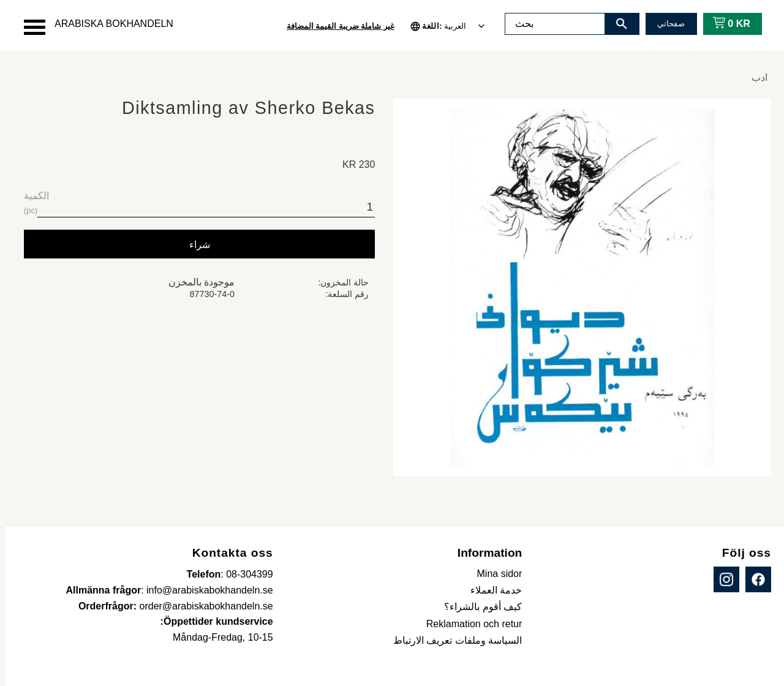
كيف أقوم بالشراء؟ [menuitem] (477, 607)
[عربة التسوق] (724, 24)
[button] (29, 27)
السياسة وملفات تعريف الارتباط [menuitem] (452, 640)
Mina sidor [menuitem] (494, 574)
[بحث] (616, 24)
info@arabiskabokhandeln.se (204, 590)
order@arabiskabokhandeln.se (201, 606)
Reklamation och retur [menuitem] (469, 624)
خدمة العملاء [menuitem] (491, 590)
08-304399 (244, 574)
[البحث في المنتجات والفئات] (549, 24)
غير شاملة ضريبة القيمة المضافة (335, 26)
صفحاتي (665, 24)
